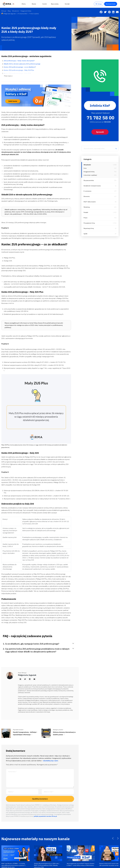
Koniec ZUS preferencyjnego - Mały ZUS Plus (19, 70)
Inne (85, 168)
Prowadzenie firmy (89, 223)
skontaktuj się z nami (51, 761)
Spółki (85, 234)
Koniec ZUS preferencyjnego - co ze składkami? (20, 67)
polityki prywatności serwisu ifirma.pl (45, 816)
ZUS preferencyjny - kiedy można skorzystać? (19, 61)
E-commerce (87, 191)
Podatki (86, 212)
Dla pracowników (89, 180)
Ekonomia (87, 196)
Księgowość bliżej (89, 172)
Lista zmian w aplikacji (90, 175)
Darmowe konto (111, 4)
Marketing (87, 207)
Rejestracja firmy (89, 228)
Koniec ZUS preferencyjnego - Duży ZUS (17, 73)
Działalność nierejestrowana (92, 186)
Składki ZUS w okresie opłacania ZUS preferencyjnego (22, 64)
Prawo (85, 218)
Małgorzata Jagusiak (8, 14)
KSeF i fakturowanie (90, 202)
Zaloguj (99, 4)
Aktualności (87, 165)
